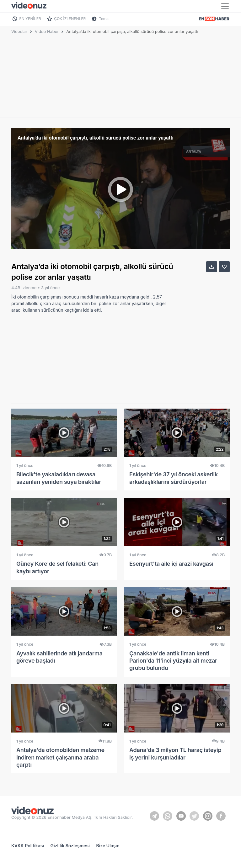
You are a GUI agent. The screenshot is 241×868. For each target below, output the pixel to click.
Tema (104, 19)
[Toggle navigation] (225, 6)
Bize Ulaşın (108, 846)
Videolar (19, 31)
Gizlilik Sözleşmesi (70, 846)
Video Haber (47, 31)
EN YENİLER (30, 19)
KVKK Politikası (28, 846)
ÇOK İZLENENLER (70, 19)
